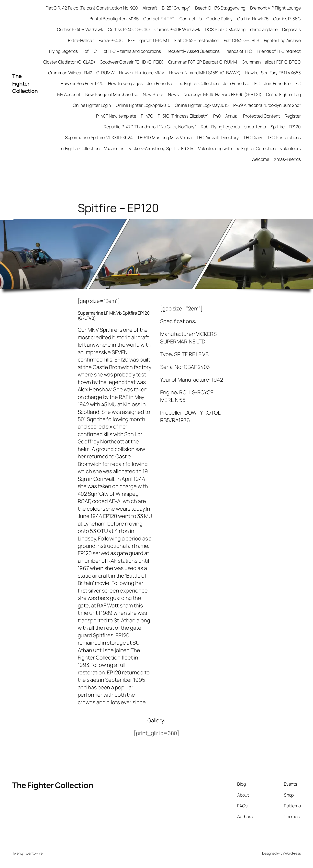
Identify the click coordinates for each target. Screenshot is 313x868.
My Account (69, 94)
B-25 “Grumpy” (176, 8)
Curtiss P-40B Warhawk (80, 29)
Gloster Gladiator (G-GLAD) (69, 62)
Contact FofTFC (159, 19)
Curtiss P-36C (287, 19)
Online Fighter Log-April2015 (143, 105)
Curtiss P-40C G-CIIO (129, 29)
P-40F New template (116, 116)
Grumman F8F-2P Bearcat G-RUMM (203, 62)
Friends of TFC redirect (279, 51)
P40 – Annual (226, 116)
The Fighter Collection (25, 83)
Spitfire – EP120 (286, 127)
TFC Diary (253, 137)
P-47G (147, 116)
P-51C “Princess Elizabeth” (183, 116)
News (173, 94)
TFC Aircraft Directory (218, 137)
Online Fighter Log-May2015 (202, 105)
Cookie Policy (219, 19)
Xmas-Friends (287, 159)
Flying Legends (63, 51)
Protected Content (261, 116)
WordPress (293, 853)
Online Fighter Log (283, 94)
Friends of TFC (238, 51)
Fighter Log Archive (282, 40)
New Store (153, 94)
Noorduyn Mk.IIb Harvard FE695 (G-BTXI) (222, 94)
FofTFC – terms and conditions (131, 51)
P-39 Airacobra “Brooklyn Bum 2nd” (267, 105)
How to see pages (125, 83)
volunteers (291, 148)
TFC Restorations (284, 137)
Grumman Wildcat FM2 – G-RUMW (81, 73)
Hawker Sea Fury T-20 (82, 83)
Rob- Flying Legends (220, 127)
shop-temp (255, 127)
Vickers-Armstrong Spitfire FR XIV (161, 148)
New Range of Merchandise (112, 94)
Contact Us (191, 19)
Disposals (291, 29)
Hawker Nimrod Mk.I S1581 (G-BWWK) (205, 73)
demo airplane (264, 29)
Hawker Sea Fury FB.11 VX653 (273, 73)
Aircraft (150, 8)
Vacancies (114, 148)
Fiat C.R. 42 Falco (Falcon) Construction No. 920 (92, 8)
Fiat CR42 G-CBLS (241, 40)
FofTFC (89, 51)
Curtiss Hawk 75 (253, 19)
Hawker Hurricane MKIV (142, 73)
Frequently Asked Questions (193, 51)
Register (293, 116)
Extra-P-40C (111, 40)
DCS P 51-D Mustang (225, 29)
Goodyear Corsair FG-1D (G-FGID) (132, 62)
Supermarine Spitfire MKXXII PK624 (99, 137)
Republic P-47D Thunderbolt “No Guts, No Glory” (150, 127)
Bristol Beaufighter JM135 (114, 19)
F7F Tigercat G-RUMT (149, 40)
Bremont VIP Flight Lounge (276, 8)
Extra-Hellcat (81, 40)
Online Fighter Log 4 (92, 105)
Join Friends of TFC (241, 83)
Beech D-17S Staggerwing (220, 8)
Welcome (260, 159)
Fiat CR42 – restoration (197, 40)
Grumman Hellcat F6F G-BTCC (271, 62)
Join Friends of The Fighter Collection (183, 83)
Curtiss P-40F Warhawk (177, 29)
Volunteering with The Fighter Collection (237, 148)
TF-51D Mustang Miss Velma (165, 137)
